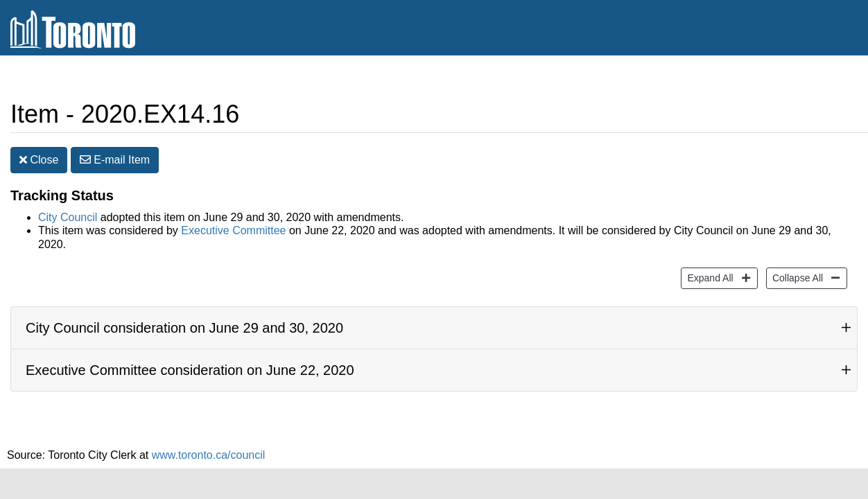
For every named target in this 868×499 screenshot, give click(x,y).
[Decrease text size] (857, 116)
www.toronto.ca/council (209, 457)
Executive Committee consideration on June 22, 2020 (190, 372)
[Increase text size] (831, 116)
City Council (68, 220)
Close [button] (39, 163)
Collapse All (796, 279)
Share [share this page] (719, 116)
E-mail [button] (115, 163)
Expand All (708, 279)
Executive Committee (233, 233)
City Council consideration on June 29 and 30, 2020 (184, 330)
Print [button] (788, 117)
